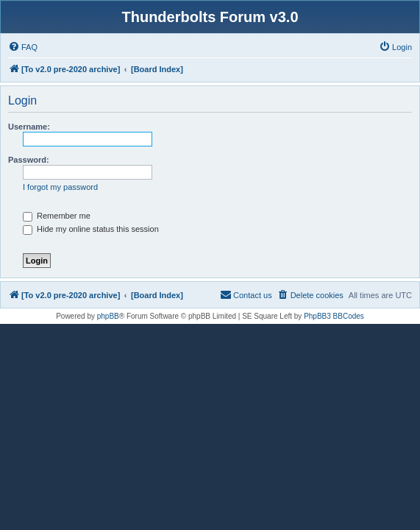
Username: (29, 127)
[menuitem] (23, 47)
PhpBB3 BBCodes (334, 316)
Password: (29, 160)
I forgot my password (60, 187)
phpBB (108, 316)
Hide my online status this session (91, 229)
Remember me (57, 216)
